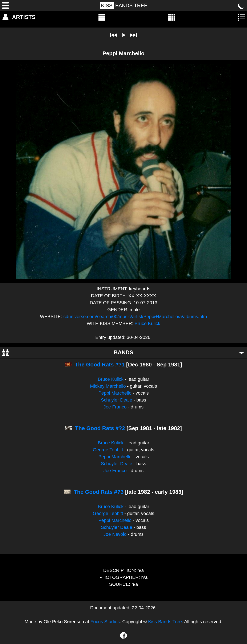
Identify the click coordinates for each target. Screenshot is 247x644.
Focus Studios (105, 622)
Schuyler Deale (116, 400)
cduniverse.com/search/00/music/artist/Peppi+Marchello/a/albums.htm (135, 317)
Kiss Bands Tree (165, 622)
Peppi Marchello (115, 393)
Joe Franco (115, 407)
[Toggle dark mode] (242, 5)
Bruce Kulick (147, 323)
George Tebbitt (108, 450)
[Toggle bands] (242, 353)
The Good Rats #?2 (100, 428)
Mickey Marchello (108, 386)
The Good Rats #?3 (99, 492)
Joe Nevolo (115, 534)
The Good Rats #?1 (100, 365)
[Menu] (5, 5)
